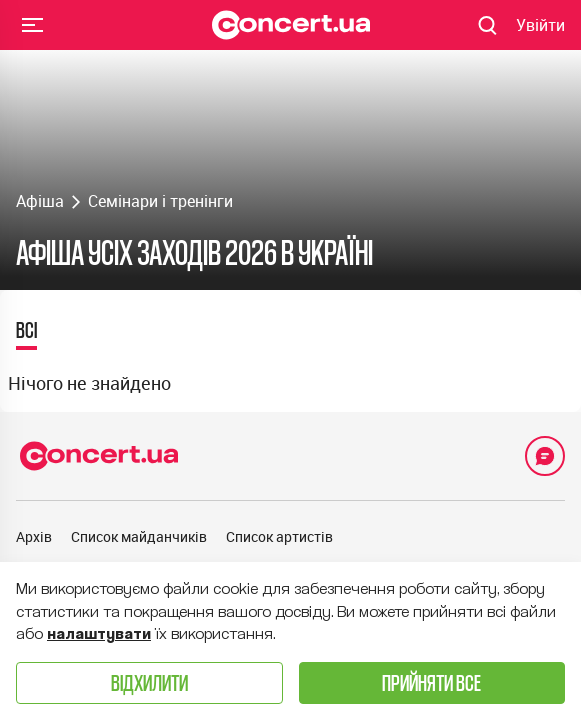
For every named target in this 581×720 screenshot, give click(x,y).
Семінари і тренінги (160, 201)
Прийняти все (431, 682)
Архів (34, 536)
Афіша (40, 201)
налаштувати (99, 634)
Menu (33, 24)
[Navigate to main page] (291, 25)
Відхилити (149, 682)
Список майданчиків (139, 536)
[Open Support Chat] (545, 456)
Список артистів (279, 536)
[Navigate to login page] (540, 25)
